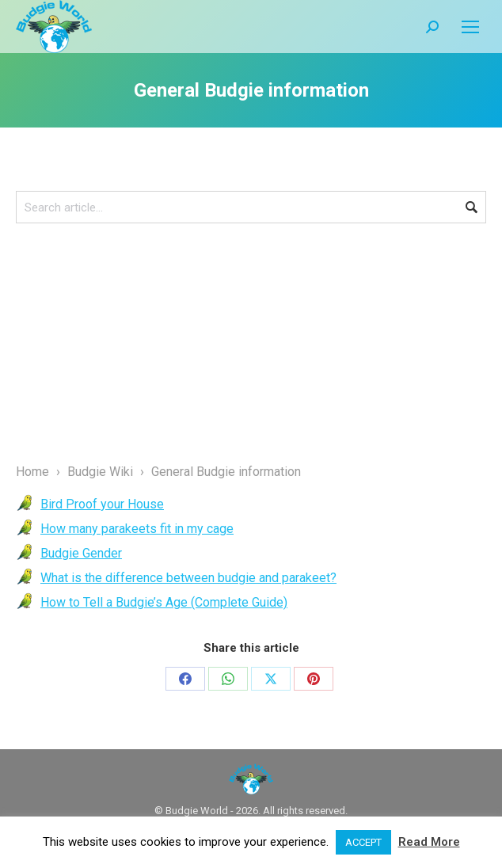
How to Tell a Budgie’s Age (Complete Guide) (164, 602)
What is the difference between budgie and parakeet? (188, 578)
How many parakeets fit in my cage (137, 529)
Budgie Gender (81, 553)
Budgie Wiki (100, 472)
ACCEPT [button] (363, 842)
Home (32, 472)
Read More (429, 842)
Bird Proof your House (102, 504)
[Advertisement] (251, 342)
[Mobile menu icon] (470, 27)
